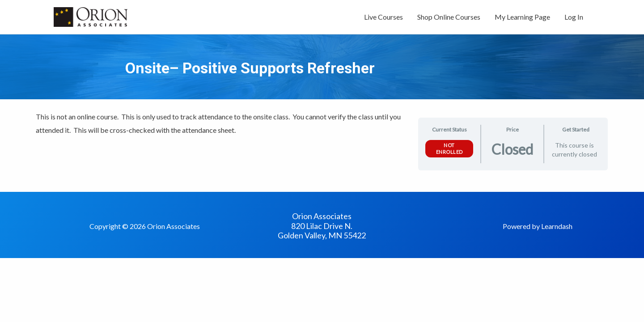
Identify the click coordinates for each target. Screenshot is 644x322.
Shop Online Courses (449, 17)
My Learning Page (522, 17)
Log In (574, 17)
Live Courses (383, 17)
